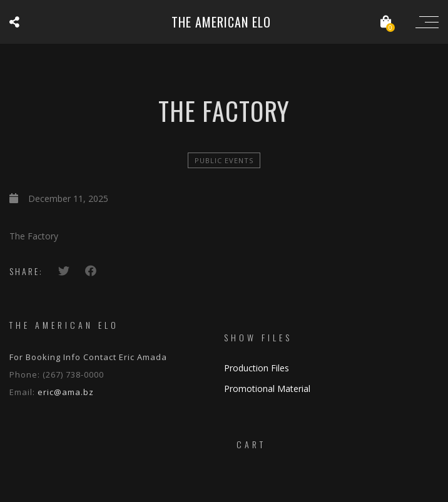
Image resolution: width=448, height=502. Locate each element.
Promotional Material (267, 389)
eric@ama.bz (66, 392)
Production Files (257, 368)
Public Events (224, 160)
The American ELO (221, 22)
